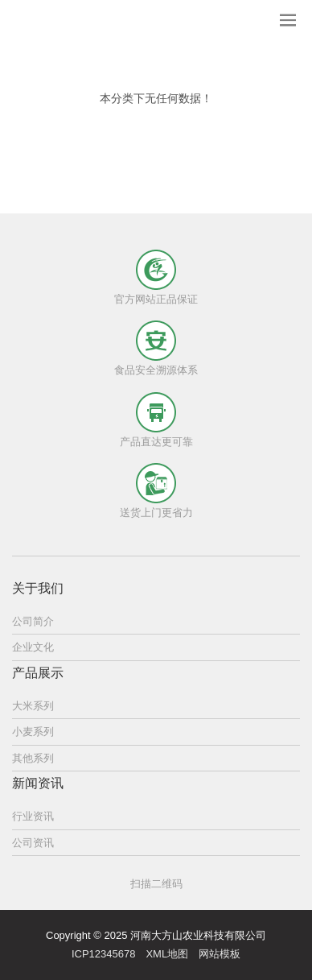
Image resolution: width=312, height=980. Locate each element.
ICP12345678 (104, 954)
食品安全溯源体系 (156, 370)
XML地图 (167, 954)
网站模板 (220, 954)
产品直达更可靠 (156, 442)
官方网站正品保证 (156, 299)
